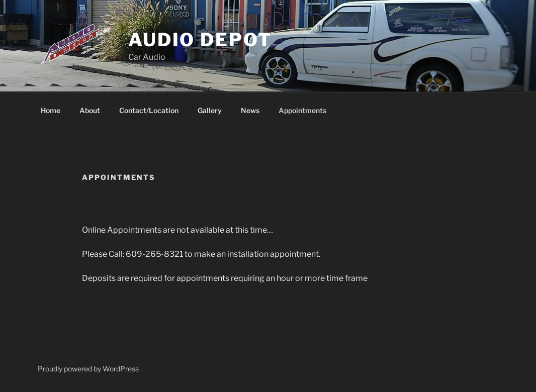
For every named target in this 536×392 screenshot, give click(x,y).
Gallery (210, 110)
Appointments (302, 110)
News (250, 110)
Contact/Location (149, 110)
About (90, 110)
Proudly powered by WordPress (88, 369)
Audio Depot (200, 40)
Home (51, 110)
